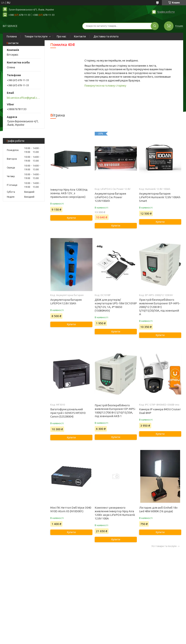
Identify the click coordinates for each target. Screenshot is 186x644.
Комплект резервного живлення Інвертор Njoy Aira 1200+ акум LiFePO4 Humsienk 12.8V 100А (115, 513)
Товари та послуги (36, 36)
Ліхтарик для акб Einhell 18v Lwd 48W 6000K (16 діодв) (158, 509)
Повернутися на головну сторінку (105, 86)
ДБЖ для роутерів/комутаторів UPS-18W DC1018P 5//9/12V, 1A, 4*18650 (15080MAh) (116, 305)
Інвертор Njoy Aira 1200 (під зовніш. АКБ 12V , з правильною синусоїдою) (69, 193)
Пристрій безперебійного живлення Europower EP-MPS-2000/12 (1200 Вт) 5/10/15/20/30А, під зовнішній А (160, 307)
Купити (71, 218)
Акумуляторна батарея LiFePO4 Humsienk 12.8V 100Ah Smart (160, 197)
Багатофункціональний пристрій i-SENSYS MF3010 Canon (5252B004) (68, 413)
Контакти (80, 36)
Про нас (61, 36)
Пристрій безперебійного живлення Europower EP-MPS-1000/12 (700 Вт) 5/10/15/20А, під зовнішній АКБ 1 (115, 411)
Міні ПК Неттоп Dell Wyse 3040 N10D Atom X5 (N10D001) (71, 509)
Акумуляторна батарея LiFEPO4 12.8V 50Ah (66, 301)
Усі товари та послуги (164, 546)
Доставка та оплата (106, 36)
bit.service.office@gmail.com (23, 98)
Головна (12, 36)
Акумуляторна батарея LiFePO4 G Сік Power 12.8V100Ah (110, 197)
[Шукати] (155, 26)
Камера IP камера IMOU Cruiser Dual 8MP (160, 411)
